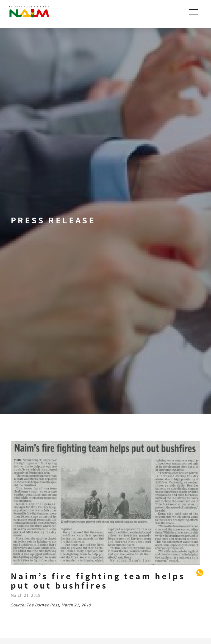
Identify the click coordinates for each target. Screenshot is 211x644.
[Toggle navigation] (194, 12)
